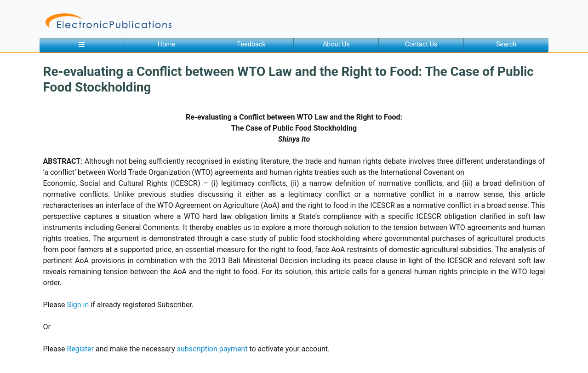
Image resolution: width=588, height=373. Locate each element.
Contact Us (421, 44)
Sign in (78, 305)
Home (167, 44)
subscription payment (212, 349)
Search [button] (506, 44)
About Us (336, 44)
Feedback (251, 44)
